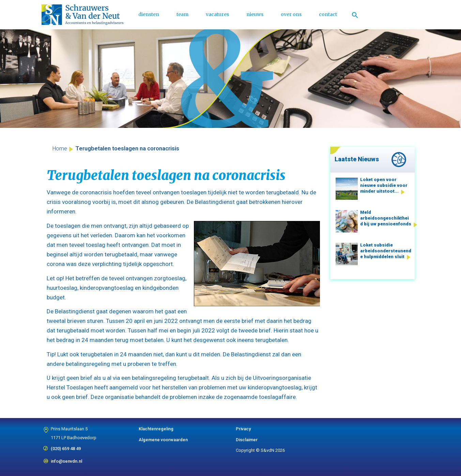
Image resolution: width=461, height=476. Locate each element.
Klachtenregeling (156, 429)
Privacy (243, 429)
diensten (149, 14)
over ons (291, 14)
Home (60, 148)
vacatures (217, 14)
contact (328, 14)
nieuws (255, 14)
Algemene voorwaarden (163, 440)
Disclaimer (247, 440)
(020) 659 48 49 (66, 446)
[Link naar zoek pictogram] (355, 15)
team (182, 14)
